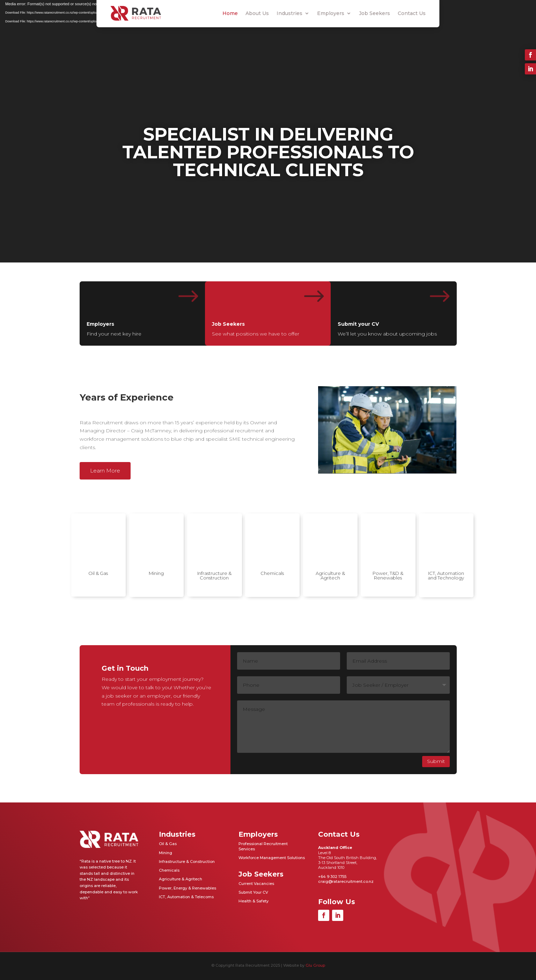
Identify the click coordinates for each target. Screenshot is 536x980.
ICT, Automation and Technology (446, 575)
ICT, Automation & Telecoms (186, 897)
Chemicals (272, 573)
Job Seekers (375, 13)
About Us (257, 13)
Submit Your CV (253, 892)
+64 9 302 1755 (332, 877)
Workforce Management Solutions (272, 858)
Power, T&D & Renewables (388, 575)
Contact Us (412, 13)
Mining (156, 573)
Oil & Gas (98, 573)
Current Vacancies (256, 884)
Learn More (105, 471)
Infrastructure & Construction (214, 575)
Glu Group (315, 965)
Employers (331, 13)
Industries (289, 13)
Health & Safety (254, 901)
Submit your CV (358, 324)
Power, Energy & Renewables (188, 888)
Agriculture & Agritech (330, 575)
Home (230, 13)
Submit (436, 761)
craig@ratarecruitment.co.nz (346, 881)
